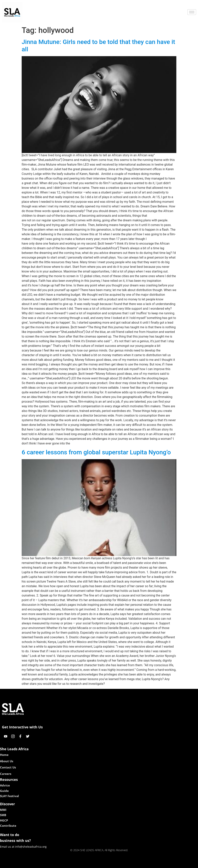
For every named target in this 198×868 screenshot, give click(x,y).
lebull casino (89, 864)
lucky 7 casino (108, 864)
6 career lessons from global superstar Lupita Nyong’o (96, 452)
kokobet (74, 864)
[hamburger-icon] (192, 12)
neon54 (124, 864)
